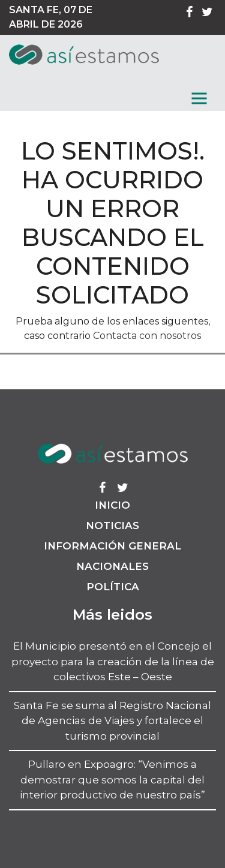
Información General (112, 546)
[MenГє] (199, 98)
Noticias (112, 525)
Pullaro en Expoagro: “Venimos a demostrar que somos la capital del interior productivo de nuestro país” (112, 780)
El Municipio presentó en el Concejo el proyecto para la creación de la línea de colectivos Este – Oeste (113, 661)
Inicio (112, 505)
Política (113, 587)
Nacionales (112, 566)
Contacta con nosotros (147, 336)
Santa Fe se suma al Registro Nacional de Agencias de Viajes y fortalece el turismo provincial (112, 721)
